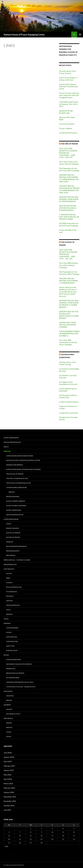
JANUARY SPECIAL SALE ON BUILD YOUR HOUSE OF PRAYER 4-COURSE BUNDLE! (69, 304)
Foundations (11, 592)
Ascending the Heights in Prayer (19, 664)
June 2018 (8, 753)
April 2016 (8, 779)
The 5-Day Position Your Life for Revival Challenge (69, 163)
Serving (9, 727)
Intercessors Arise (11, 519)
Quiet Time (10, 646)
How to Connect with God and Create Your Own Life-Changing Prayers (69, 95)
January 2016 (9, 792)
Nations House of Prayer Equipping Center (24, 35)
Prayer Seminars (13, 497)
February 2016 (9, 788)
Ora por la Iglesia (66, 128)
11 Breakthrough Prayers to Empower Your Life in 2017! (69, 104)
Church (9, 583)
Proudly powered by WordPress (14, 865)
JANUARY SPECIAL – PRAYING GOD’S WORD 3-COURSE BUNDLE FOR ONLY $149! (69, 178)
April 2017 (8, 761)
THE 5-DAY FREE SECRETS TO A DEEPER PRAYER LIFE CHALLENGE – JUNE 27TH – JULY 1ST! (68, 153)
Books (6, 655)
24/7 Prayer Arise (13, 678)
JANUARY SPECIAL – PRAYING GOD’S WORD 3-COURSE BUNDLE (69, 281)
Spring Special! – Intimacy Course (17, 560)
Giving (9, 732)
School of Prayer (13, 533)
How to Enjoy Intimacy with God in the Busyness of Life (69, 86)
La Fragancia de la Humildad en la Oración (68, 383)
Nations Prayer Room (12, 442)
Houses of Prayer (13, 537)
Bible (8, 578)
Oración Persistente (67, 124)
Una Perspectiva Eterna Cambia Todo (68, 396)
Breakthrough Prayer (15, 673)
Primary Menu (80, 35)
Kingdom (10, 596)
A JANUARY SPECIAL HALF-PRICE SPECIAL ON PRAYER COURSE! (69, 217)
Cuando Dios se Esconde (68, 413)
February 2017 (9, 766)
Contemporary (12, 628)
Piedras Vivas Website (15, 465)
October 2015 (9, 806)
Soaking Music (12, 650)
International (12, 641)
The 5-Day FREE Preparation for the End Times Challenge (68, 342)
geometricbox (16, 855)
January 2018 (9, 757)
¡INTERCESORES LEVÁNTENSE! (17, 487)
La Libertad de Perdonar (68, 133)
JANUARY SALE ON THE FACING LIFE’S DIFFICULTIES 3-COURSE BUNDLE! (69, 315)
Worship (7, 623)
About (6, 447)
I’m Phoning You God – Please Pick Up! (21, 687)
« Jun (6, 846)
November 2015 (10, 801)
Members (7, 705)
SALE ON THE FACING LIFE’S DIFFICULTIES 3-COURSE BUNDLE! (68, 208)
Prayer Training (13, 528)
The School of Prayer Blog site (18, 483)
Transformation (13, 605)
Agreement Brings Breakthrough (66, 112)
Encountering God (14, 587)
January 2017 (9, 770)
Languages (8, 691)
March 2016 (8, 784)
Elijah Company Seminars (16, 506)
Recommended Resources (16, 546)
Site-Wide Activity (13, 714)
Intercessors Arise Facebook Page (20, 456)
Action (9, 574)
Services (7, 451)
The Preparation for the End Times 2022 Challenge (69, 169)
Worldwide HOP (10, 564)
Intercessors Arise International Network (23, 469)
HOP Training (9, 569)
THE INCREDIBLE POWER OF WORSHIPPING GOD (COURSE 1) (69, 334)
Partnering (11, 555)
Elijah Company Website (16, 501)
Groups (9, 709)
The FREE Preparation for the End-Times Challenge (69, 224)
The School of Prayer (15, 474)
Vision (9, 524)
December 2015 (10, 797)
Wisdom (9, 614)
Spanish (12, 492)
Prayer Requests (13, 551)
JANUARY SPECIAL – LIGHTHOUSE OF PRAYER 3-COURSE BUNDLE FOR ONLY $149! (69, 189)
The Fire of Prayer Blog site (17, 478)
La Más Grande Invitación (69, 402)
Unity (8, 610)
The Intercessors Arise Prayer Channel (68, 72)
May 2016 (7, 775)
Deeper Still (11, 669)
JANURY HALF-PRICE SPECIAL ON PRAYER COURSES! (68, 325)
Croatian (10, 696)
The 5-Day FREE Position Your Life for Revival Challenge (69, 265)
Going (9, 737)
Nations (9, 601)
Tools (6, 619)
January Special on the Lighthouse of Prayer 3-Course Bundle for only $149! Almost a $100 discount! (68, 292)
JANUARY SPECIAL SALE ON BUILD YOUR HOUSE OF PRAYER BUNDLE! (69, 199)
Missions (10, 542)
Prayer (9, 723)
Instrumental (12, 637)
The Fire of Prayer (70, 144)
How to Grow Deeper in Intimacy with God (68, 79)
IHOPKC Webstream (11, 438)
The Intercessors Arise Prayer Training (68, 363)
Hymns (9, 632)
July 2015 (7, 810)
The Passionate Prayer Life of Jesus (20, 682)
